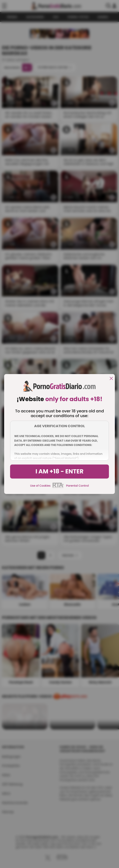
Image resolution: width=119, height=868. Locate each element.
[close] (111, 379)
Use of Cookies (40, 486)
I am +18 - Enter (59, 471)
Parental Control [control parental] (77, 486)
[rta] (58, 487)
